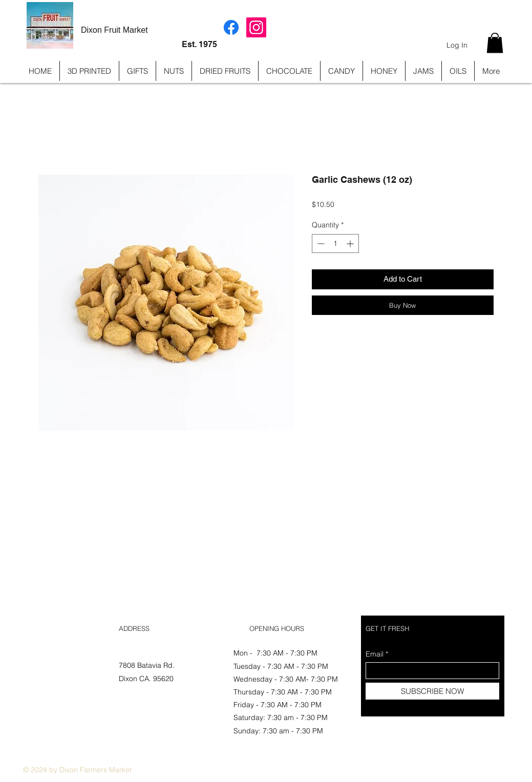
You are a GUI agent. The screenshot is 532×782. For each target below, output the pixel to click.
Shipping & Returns (55, 666)
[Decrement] (320, 244)
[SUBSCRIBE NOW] (432, 691)
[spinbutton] (335, 244)
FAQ (30, 691)
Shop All (36, 652)
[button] (495, 43)
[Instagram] (256, 27)
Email (375, 654)
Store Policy (42, 679)
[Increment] (351, 244)
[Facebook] (231, 27)
